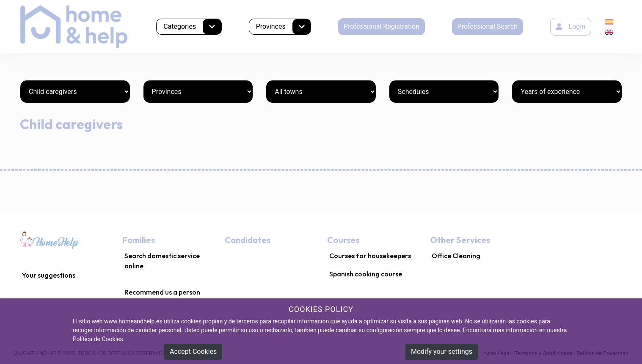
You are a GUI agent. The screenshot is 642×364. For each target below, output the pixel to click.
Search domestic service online (162, 261)
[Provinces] (198, 92)
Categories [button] (192, 27)
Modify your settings (442, 352)
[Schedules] (444, 92)
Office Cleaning (456, 256)
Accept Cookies (193, 352)
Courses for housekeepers (370, 256)
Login (571, 26)
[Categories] (75, 92)
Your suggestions (49, 275)
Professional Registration (382, 26)
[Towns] (321, 92)
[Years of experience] (567, 92)
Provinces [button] (284, 27)
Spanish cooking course (366, 274)
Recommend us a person (162, 292)
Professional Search (488, 26)
